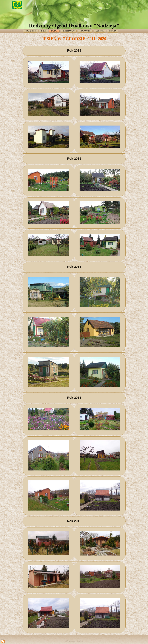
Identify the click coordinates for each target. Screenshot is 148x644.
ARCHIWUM (100, 31)
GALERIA (54, 31)
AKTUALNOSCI (31, 31)
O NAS (43, 31)
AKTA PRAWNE (85, 31)
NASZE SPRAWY (69, 31)
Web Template (68, 641)
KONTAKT (113, 31)
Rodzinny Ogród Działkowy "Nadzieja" (74, 26)
